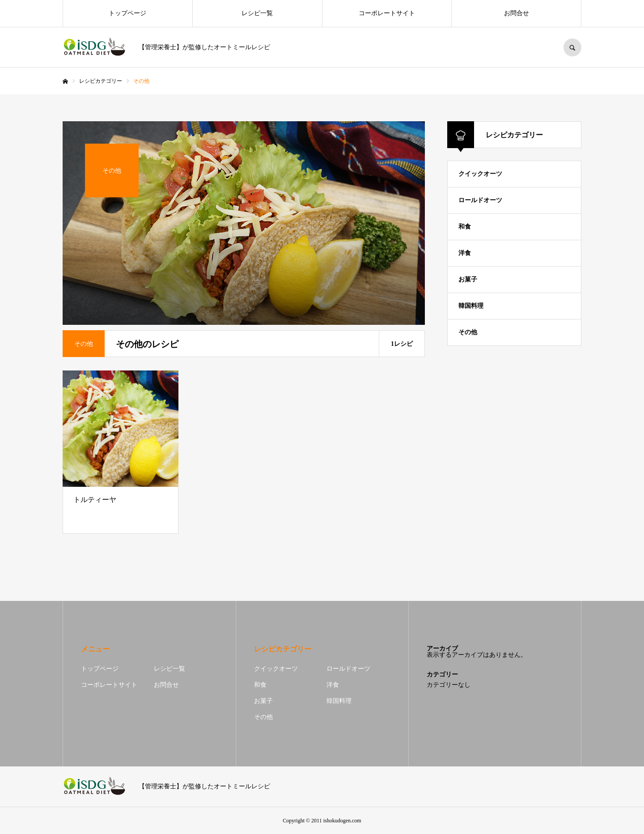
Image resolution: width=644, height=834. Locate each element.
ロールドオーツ (480, 200)
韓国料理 (471, 306)
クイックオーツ (480, 174)
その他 (468, 332)
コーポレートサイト (387, 13)
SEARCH (572, 47)
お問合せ (517, 13)
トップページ (127, 13)
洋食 (465, 253)
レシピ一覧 (257, 13)
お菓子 (468, 279)
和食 (465, 227)
